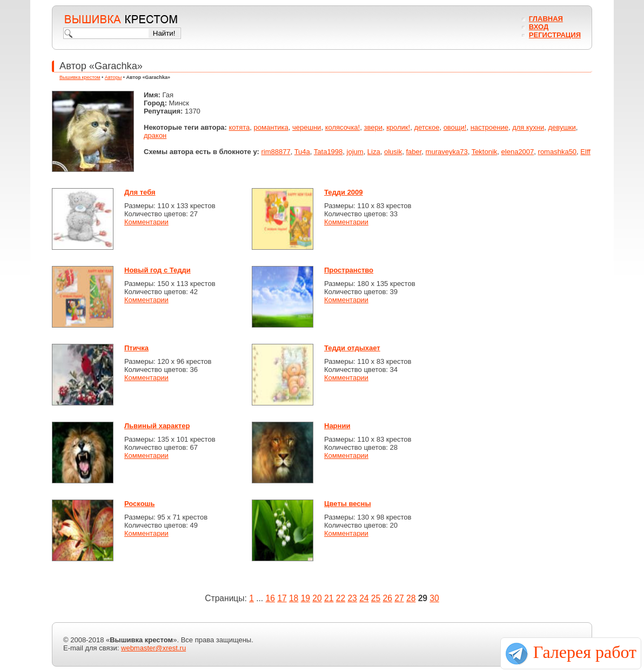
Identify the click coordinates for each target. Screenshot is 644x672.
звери (373, 127)
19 (306, 598)
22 (341, 598)
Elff (585, 152)
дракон (155, 135)
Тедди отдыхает (352, 348)
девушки (562, 127)
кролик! (398, 127)
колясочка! (343, 127)
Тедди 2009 (344, 192)
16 (270, 598)
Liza (374, 152)
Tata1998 (328, 152)
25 (376, 598)
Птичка (136, 348)
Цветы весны (348, 504)
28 (411, 598)
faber (414, 152)
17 (282, 598)
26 (388, 598)
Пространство (349, 270)
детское (427, 127)
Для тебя (140, 192)
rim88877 (276, 152)
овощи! (455, 127)
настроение (489, 127)
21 (329, 598)
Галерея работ (585, 652)
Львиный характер (157, 426)
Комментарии (146, 222)
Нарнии (337, 426)
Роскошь (139, 504)
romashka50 (558, 152)
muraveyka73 (447, 152)
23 (352, 598)
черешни (307, 127)
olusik (393, 152)
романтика (271, 127)
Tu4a (302, 152)
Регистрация (555, 35)
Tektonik (485, 152)
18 (294, 598)
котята (240, 127)
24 (364, 598)
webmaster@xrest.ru (153, 648)
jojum (355, 152)
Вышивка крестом (80, 77)
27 (399, 598)
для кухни (528, 127)
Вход (539, 27)
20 (317, 598)
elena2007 (518, 152)
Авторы (113, 77)
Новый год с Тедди (157, 270)
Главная (546, 19)
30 (434, 598)
